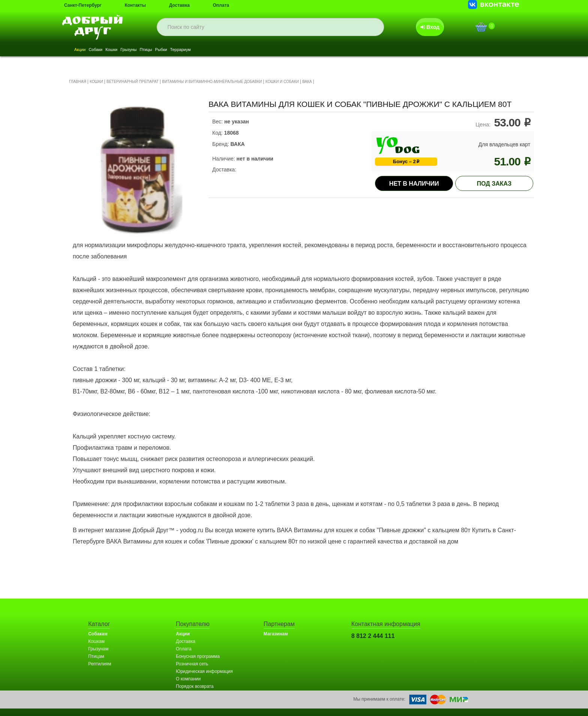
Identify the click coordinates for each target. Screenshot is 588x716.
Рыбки (215, 50)
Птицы (190, 50)
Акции (85, 50)
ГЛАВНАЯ (78, 82)
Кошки (135, 50)
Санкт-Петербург (83, 5)
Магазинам (276, 634)
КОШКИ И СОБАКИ (282, 82)
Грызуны (163, 50)
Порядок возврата (195, 686)
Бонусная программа (198, 656)
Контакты (135, 5)
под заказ (494, 184)
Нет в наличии (414, 184)
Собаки (110, 50)
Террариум (245, 50)
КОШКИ (96, 82)
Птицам (96, 656)
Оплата (221, 5)
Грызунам (98, 649)
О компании (188, 679)
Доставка (179, 5)
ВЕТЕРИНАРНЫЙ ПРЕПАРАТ (133, 82)
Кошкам (96, 641)
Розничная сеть (192, 664)
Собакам (98, 634)
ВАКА (307, 82)
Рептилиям (100, 664)
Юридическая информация (204, 671)
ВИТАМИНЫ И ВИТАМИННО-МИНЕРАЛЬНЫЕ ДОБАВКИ (212, 82)
